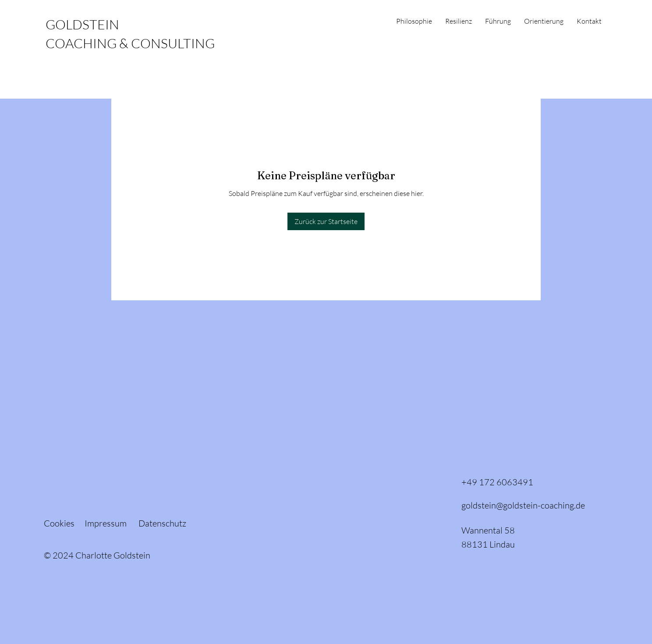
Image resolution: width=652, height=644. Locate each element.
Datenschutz (162, 523)
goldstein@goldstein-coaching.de (523, 505)
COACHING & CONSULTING (130, 43)
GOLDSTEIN (82, 24)
